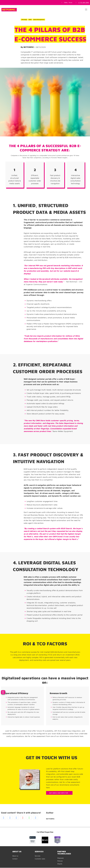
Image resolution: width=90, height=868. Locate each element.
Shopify (60, 864)
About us (15, 856)
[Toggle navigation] (86, 10)
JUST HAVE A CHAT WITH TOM (59, 793)
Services (38, 856)
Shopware (61, 858)
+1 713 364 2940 (84, 3)
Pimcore (60, 861)
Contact (15, 859)
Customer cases (40, 859)
